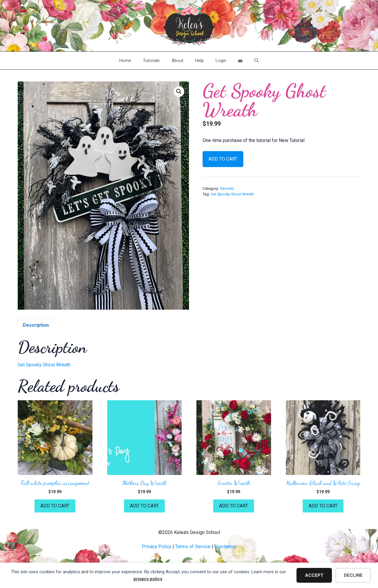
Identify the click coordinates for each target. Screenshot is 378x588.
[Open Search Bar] (256, 61)
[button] (179, 92)
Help (199, 61)
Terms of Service (193, 547)
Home (125, 61)
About (177, 61)
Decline (353, 575)
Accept (314, 575)
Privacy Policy (157, 547)
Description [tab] (36, 325)
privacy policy (148, 579)
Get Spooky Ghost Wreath (232, 194)
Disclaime (225, 547)
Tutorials (151, 61)
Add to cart (223, 159)
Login (221, 61)
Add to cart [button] (55, 506)
